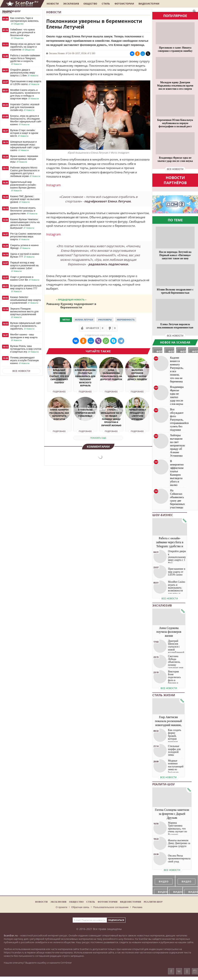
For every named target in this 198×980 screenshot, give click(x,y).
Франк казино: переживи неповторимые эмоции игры (24, 159)
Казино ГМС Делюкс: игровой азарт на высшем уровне (25, 199)
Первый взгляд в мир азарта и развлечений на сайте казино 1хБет (24, 267)
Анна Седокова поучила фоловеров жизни (169, 632)
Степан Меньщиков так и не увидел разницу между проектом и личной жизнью (111, 417)
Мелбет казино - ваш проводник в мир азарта (24, 337)
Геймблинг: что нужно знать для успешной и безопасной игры (23, 34)
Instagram (54, 185)
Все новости (21, 371)
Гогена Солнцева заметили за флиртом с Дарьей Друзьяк (172, 814)
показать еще (98, 438)
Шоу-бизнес (163, 515)
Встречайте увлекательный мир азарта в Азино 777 (26, 289)
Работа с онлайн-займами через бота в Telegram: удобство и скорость (25, 60)
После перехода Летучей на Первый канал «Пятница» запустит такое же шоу (175, 255)
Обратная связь (80, 907)
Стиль (106, 4)
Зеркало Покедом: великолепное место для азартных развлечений (24, 313)
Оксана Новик (57, 53)
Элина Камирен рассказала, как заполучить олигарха (59, 414)
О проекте (61, 907)
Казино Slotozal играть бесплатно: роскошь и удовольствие (24, 211)
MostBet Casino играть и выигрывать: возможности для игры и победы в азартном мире (25, 94)
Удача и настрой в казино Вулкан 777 (25, 255)
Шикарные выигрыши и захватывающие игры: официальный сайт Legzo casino (25, 146)
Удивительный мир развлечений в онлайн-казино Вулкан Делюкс (23, 186)
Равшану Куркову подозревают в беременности (71, 305)
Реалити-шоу (11, 11)
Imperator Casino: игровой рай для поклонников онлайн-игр (25, 107)
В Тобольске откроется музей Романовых (85, 413)
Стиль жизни (164, 695)
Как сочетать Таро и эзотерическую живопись (24, 21)
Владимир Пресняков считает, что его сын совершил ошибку (59, 376)
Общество (90, 4)
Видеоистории (149, 4)
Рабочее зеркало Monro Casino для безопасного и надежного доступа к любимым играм (26, 172)
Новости (53, 4)
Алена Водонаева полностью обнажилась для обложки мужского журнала (85, 378)
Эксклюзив (71, 4)
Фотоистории (124, 4)
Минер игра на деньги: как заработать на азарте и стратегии (25, 47)
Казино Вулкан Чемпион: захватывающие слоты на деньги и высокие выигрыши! (25, 224)
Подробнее (59, 392)
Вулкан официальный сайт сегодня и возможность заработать (25, 326)
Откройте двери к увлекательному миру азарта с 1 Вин (25, 73)
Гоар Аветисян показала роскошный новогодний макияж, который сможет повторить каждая (168, 725)
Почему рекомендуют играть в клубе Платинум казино (24, 360)
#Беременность (126, 320)
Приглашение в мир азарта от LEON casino (26, 83)
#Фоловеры (105, 320)
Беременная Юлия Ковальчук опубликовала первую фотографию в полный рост (175, 123)
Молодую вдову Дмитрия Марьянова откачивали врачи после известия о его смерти (175, 86)
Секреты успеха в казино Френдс (24, 247)
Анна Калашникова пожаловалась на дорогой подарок (111, 375)
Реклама (137, 907)
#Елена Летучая (84, 320)
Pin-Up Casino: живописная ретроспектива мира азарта (26, 237)
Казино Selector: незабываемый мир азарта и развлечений (25, 300)
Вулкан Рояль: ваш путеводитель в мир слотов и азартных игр (26, 349)
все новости (175, 169)
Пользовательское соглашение (111, 907)
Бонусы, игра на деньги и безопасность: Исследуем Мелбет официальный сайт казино (26, 120)
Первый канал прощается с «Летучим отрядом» (137, 414)
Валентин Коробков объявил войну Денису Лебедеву (137, 375)
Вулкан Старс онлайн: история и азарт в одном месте (24, 133)
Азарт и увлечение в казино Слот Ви (25, 278)
